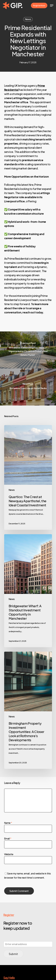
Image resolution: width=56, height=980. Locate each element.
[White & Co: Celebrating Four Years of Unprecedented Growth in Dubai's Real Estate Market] (28, 350)
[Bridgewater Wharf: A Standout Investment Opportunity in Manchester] (28, 591)
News (28, 19)
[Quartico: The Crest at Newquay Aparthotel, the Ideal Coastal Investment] (28, 477)
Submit (13, 954)
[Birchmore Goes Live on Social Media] (28, 387)
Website (9, 854)
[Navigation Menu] (52, 5)
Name (8, 823)
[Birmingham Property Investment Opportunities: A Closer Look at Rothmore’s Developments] (28, 710)
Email (8, 838)
